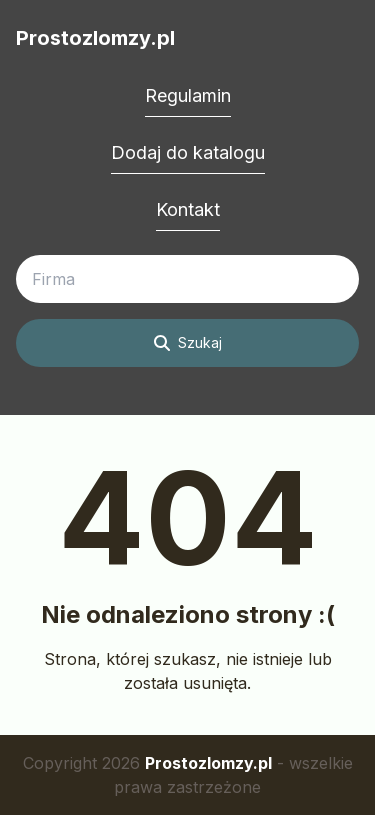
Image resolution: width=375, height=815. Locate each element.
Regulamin (188, 95)
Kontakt (188, 209)
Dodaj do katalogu (188, 152)
